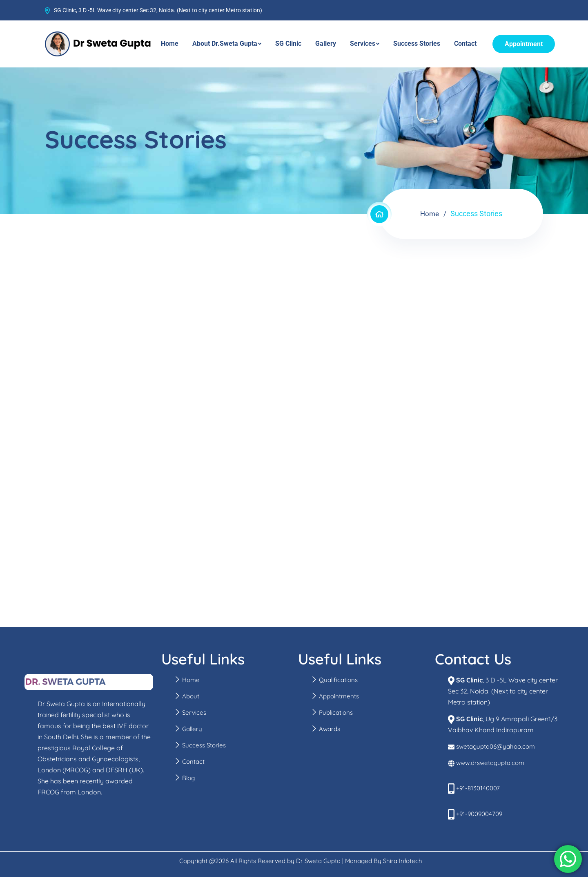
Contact (465, 44)
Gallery (326, 44)
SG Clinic (288, 44)
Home (170, 44)
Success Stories (417, 44)
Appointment (524, 44)
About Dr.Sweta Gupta (225, 44)
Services (363, 44)
